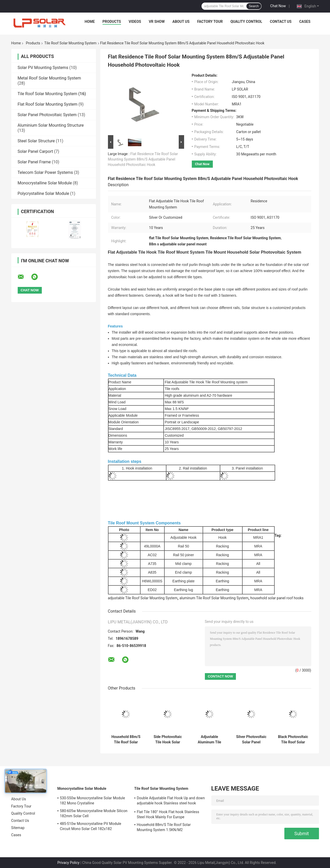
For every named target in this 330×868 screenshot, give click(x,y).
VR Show (157, 22)
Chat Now (278, 6)
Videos (135, 22)
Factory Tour (210, 22)
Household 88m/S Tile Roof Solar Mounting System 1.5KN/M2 (126, 740)
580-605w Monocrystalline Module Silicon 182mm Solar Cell (94, 813)
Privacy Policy (68, 863)
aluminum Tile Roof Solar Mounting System (214, 598)
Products (112, 22)
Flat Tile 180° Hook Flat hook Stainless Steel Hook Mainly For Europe (168, 814)
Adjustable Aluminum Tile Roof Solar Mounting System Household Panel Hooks (210, 740)
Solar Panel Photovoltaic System (47, 115)
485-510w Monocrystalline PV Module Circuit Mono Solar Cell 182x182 (91, 826)
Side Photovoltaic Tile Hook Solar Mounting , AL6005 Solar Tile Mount (168, 740)
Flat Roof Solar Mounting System (48, 104)
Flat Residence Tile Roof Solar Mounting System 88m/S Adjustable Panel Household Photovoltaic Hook (143, 159)
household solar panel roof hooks (277, 598)
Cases (305, 22)
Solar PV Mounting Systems (43, 68)
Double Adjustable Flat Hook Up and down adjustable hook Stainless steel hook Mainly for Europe (171, 801)
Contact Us (281, 22)
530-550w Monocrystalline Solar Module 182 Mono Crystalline (93, 801)
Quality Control (246, 22)
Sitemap (18, 828)
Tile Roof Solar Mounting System (71, 43)
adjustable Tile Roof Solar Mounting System (143, 598)
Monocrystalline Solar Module (45, 183)
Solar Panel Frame (34, 162)
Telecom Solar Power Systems (45, 172)
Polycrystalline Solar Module (43, 193)
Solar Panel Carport (35, 151)
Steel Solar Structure (36, 141)
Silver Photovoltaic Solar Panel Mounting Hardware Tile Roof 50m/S (251, 740)
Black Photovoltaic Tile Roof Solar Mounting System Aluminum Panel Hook (293, 740)
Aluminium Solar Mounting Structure (51, 125)
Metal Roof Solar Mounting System (49, 78)
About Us (181, 22)
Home (90, 22)
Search (254, 6)
